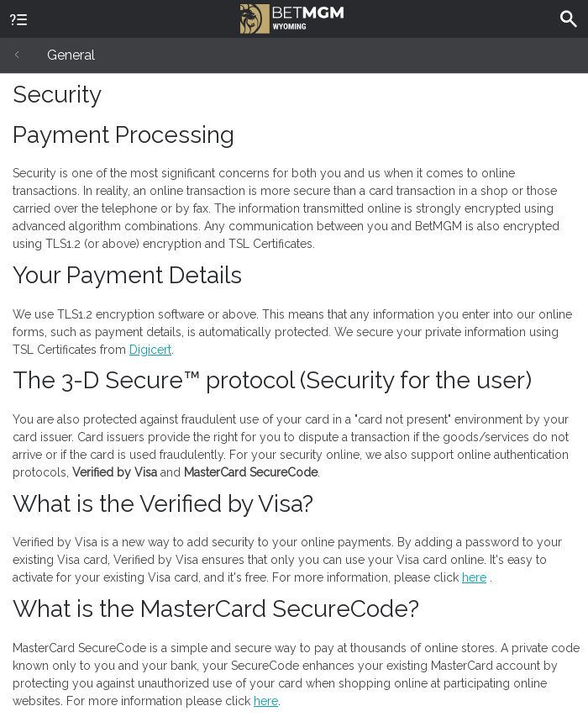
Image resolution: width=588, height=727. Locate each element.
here (474, 577)
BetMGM (292, 17)
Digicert (150, 350)
